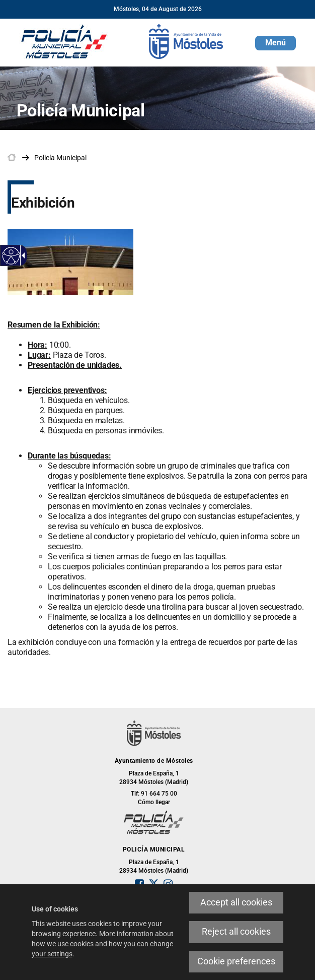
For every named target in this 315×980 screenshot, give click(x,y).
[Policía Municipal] (64, 41)
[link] (11, 256)
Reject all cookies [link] (236, 932)
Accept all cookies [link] (236, 902)
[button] (275, 43)
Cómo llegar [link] (154, 802)
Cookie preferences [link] (236, 961)
